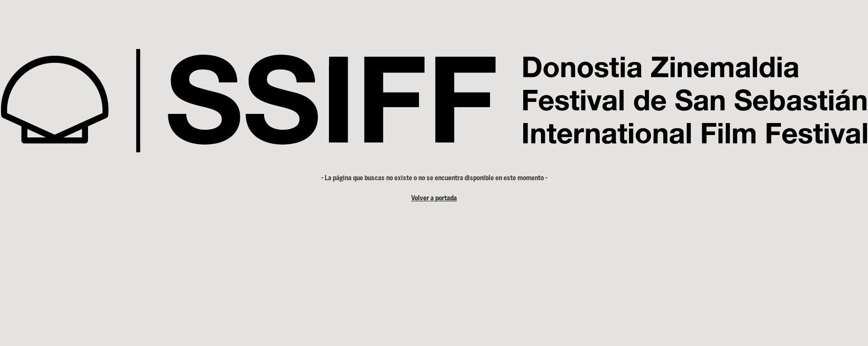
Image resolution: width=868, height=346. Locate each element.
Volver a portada (434, 198)
